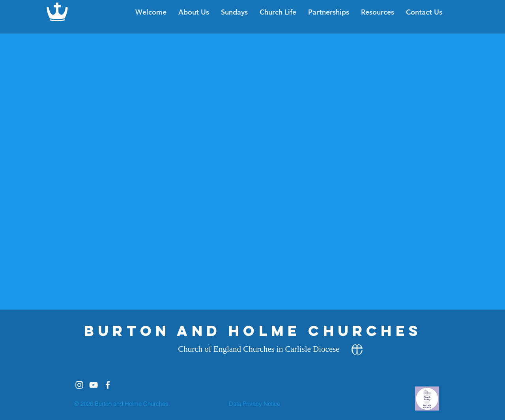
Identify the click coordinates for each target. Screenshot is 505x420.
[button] (278, 12)
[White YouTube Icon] (94, 385)
